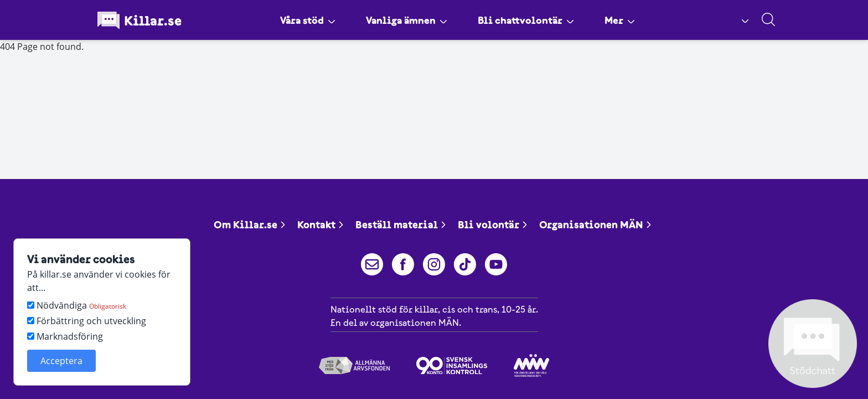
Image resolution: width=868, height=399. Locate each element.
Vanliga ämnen (404, 20)
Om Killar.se (250, 225)
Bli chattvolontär (530, 20)
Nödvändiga (77, 305)
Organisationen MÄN (596, 225)
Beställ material (401, 225)
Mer (628, 20)
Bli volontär (493, 225)
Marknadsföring (65, 336)
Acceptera (61, 361)
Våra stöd (300, 20)
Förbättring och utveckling (87, 321)
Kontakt (321, 225)
